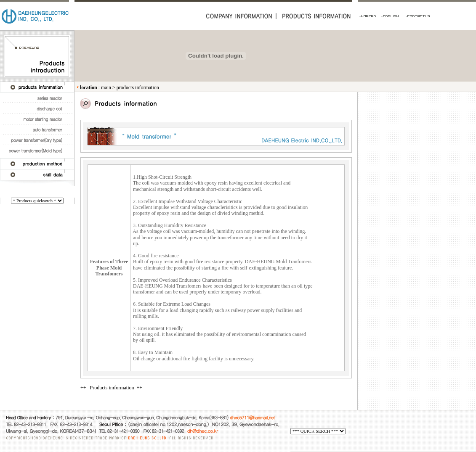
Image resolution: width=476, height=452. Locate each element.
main (106, 87)
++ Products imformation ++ (111, 388)
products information (138, 87)
